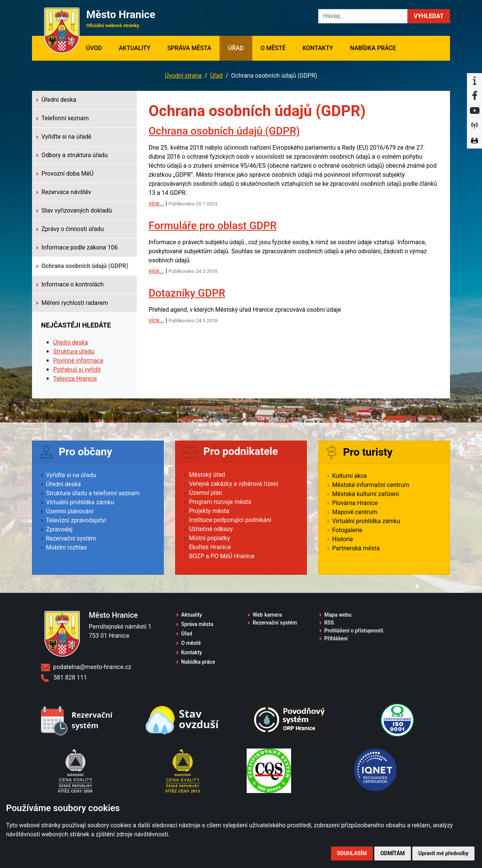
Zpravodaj (59, 529)
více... (156, 203)
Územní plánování (70, 511)
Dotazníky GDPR (187, 293)
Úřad (236, 48)
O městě (273, 48)
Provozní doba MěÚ (65, 174)
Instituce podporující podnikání (230, 520)
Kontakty (318, 48)
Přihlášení (336, 638)
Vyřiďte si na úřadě (64, 137)
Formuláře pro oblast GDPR (213, 226)
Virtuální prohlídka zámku (80, 502)
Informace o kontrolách (70, 284)
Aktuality (134, 48)
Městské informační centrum (371, 485)
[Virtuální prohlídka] (474, 141)
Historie (343, 539)
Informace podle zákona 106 (77, 247)
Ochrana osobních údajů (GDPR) (224, 131)
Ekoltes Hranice (210, 547)
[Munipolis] (474, 126)
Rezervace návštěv (64, 192)
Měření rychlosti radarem (72, 303)
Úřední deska (56, 100)
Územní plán (206, 493)
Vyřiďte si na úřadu (71, 475)
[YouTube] (474, 111)
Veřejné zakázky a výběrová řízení (234, 484)
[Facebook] (474, 96)
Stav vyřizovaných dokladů (74, 210)
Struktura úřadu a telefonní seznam (93, 493)
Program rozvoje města (220, 502)
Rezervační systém (71, 538)
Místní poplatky (210, 538)
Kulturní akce (349, 476)
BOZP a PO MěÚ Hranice (222, 556)
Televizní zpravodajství (76, 520)
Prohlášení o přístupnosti (354, 631)
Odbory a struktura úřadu (72, 155)
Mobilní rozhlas (66, 547)
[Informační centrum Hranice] (474, 81)
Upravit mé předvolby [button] (443, 853)
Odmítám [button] (393, 853)
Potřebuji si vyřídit (77, 370)
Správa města (189, 48)
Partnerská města (356, 548)
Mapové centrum (355, 512)
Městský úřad (207, 475)
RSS (329, 623)
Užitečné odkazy (211, 529)
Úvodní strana (183, 76)
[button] (429, 16)
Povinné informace (78, 361)
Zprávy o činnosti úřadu (70, 229)
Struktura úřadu (74, 351)
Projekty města (209, 511)
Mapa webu (338, 615)
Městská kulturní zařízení (365, 494)
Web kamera (267, 615)
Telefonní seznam (63, 118)
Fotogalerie (347, 530)
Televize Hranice (75, 379)
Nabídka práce (373, 48)
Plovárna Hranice (355, 503)
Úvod (98, 47)
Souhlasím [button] (352, 853)
